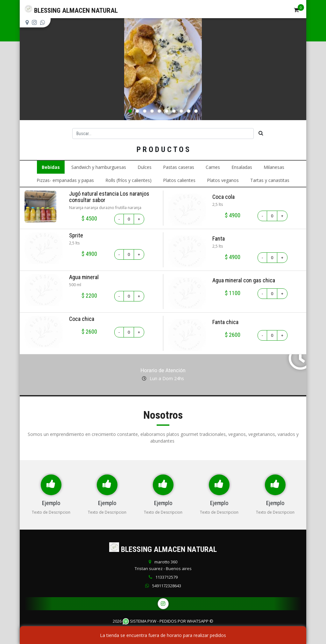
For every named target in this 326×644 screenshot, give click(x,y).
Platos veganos (223, 180)
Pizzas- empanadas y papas (65, 180)
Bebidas (51, 167)
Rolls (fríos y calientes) (128, 180)
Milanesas (274, 167)
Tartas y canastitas (270, 180)
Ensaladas (242, 167)
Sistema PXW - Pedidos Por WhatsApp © (168, 621)
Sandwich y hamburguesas (99, 167)
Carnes (213, 167)
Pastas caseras (179, 167)
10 (196, 111)
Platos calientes (179, 180)
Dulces (145, 167)
